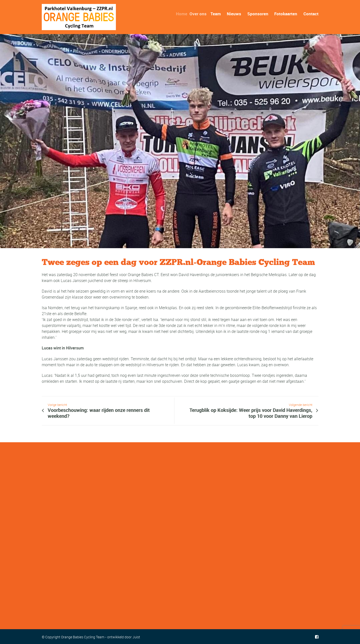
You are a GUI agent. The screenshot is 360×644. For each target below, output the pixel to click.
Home (184, 14)
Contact (311, 14)
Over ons (201, 14)
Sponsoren (258, 14)
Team (217, 14)
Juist (136, 637)
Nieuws (234, 14)
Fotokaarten (286, 14)
